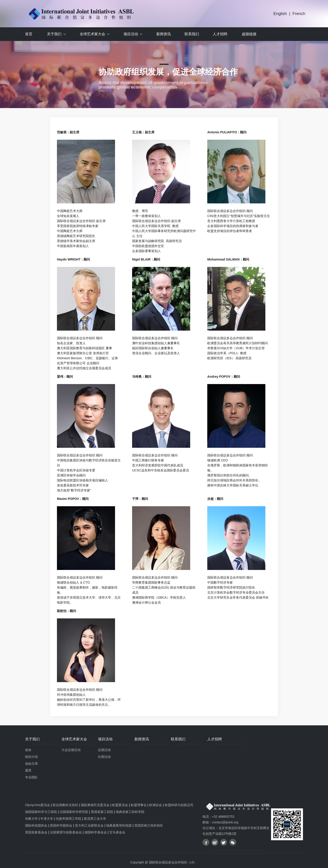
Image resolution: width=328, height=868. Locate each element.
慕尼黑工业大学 (95, 819)
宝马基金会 (117, 832)
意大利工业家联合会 (89, 825)
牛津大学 (47, 819)
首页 (29, 34)
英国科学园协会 (61, 825)
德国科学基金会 (96, 832)
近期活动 (104, 750)
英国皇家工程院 (102, 812)
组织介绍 (31, 757)
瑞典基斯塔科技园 (119, 825)
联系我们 (192, 34)
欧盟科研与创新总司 (179, 805)
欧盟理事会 (139, 805)
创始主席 (31, 764)
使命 (28, 750)
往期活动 (104, 757)
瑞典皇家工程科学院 (130, 812)
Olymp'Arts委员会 (38, 805)
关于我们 (54, 34)
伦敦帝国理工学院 (69, 819)
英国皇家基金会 (36, 832)
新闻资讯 (164, 34)
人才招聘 (220, 34)
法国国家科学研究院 (74, 812)
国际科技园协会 (36, 825)
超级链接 (249, 34)
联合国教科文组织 (65, 805)
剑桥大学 (31, 819)
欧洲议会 (156, 805)
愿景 (28, 770)
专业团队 (31, 777)
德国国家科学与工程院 (41, 812)
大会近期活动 (71, 750)
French (299, 14)
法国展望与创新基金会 (66, 832)
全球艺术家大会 (92, 34)
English (280, 14)
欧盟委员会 (120, 805)
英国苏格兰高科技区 (149, 825)
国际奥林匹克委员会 (95, 805)
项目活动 (131, 34)
